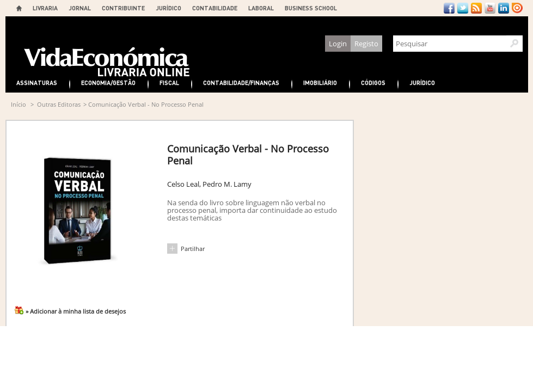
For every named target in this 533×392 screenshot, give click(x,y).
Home (19, 8)
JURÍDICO (169, 8)
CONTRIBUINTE (123, 8)
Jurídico (422, 82)
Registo (366, 44)
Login (338, 44)
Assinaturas (37, 82)
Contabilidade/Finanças (241, 82)
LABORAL (261, 8)
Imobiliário (320, 82)
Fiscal (169, 82)
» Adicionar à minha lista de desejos (76, 311)
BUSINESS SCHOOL (311, 8)
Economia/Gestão (108, 82)
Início (19, 104)
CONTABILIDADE (215, 8)
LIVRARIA (45, 8)
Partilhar (193, 249)
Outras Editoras (59, 104)
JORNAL (80, 8)
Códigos (373, 82)
